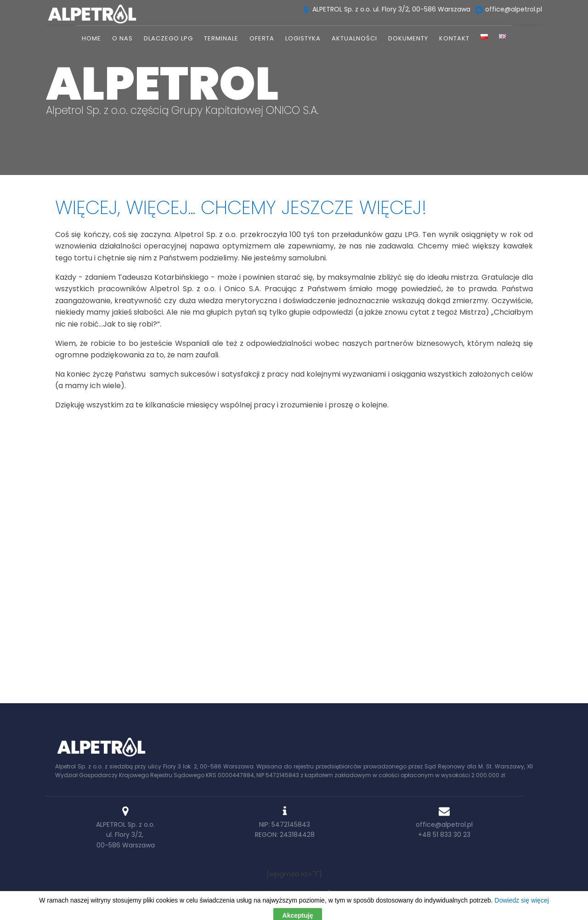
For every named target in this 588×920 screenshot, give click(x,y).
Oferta (262, 38)
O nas (122, 38)
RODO (493, 893)
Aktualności (354, 38)
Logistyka (303, 38)
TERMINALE (221, 38)
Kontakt (454, 38)
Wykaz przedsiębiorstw (390, 893)
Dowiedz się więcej (294, 642)
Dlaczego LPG (168, 38)
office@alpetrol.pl (444, 824)
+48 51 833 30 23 (444, 835)
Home (91, 38)
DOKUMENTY (408, 38)
